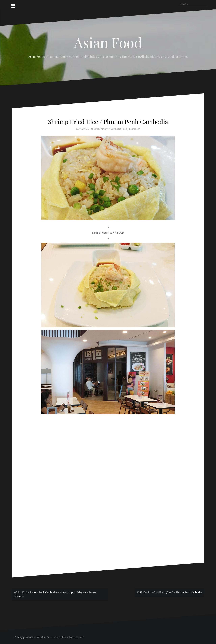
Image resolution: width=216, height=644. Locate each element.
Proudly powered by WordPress (32, 637)
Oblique (65, 637)
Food (125, 129)
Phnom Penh (134, 129)
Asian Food (108, 42)
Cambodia (116, 129)
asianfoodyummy (99, 129)
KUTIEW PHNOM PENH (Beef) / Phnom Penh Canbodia (169, 592)
